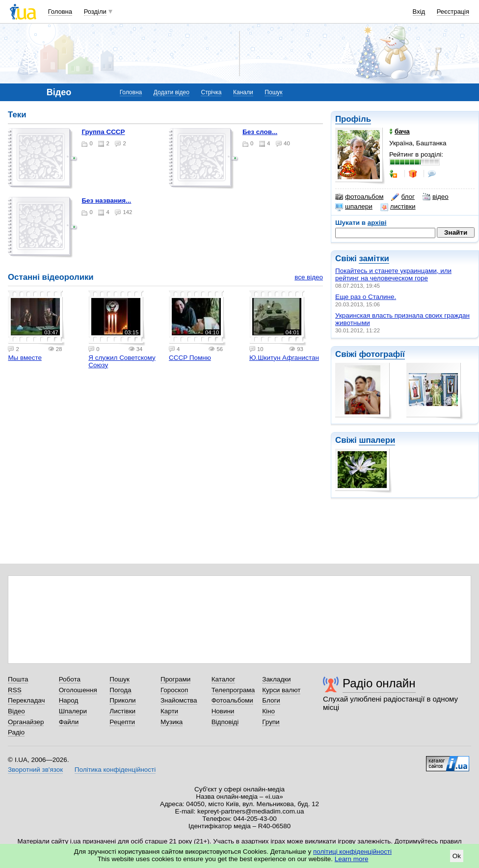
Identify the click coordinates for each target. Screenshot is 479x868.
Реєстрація (453, 12)
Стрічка (211, 92)
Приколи (122, 700)
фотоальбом (359, 197)
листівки (398, 207)
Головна (60, 12)
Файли (69, 722)
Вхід (419, 12)
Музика (172, 722)
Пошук (273, 92)
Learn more (352, 859)
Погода (120, 690)
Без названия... (106, 201)
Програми (175, 679)
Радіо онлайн (379, 683)
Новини (223, 711)
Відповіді (225, 722)
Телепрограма (233, 690)
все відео (309, 277)
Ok (457, 856)
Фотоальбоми (232, 700)
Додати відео (172, 92)
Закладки (276, 679)
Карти (169, 711)
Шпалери (73, 711)
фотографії (382, 354)
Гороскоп (174, 690)
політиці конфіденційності (352, 852)
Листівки (122, 711)
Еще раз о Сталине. (366, 297)
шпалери (354, 207)
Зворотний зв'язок (35, 770)
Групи (271, 722)
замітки (374, 258)
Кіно (268, 711)
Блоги (271, 700)
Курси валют (281, 690)
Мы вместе (25, 358)
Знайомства (179, 700)
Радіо (16, 732)
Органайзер (26, 722)
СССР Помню (190, 358)
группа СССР (103, 132)
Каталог (224, 679)
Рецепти (122, 722)
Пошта (18, 679)
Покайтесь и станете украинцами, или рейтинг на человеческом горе (393, 274)
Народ (69, 700)
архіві (377, 223)
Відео (16, 711)
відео (436, 197)
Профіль (353, 119)
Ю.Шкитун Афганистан (284, 358)
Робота (70, 679)
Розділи (95, 12)
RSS (15, 690)
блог (403, 197)
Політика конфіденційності (115, 770)
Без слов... (260, 132)
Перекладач (26, 700)
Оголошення (78, 690)
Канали (243, 92)
